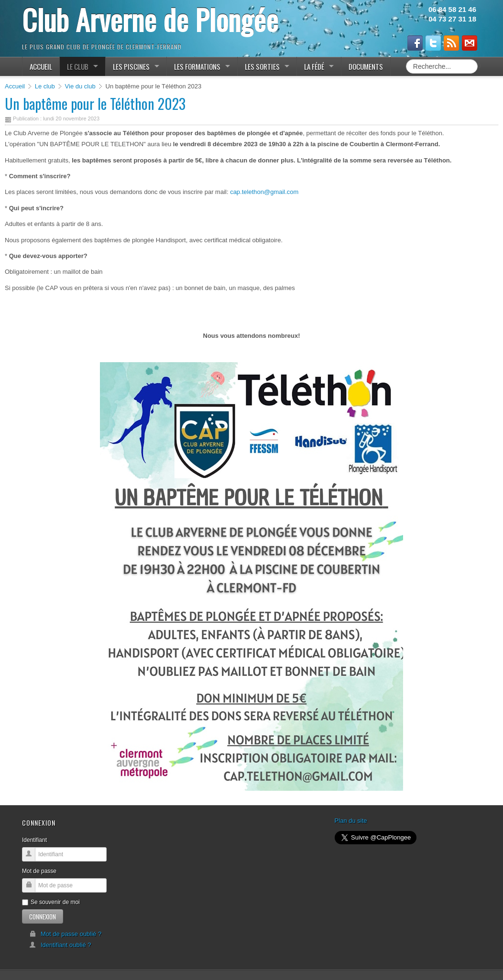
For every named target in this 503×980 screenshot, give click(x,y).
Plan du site (351, 821)
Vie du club (80, 86)
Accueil (15, 86)
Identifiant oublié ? (60, 945)
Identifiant (34, 840)
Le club (45, 86)
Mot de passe (39, 871)
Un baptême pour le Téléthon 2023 (95, 103)
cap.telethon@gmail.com (264, 192)
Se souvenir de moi (51, 902)
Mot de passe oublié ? (65, 934)
